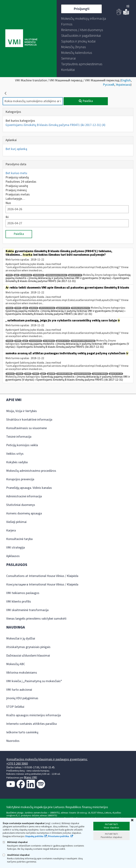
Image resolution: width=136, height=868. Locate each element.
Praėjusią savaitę (17, 186)
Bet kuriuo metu (16, 173)
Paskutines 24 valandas (21, 182)
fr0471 (9, 275)
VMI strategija (15, 548)
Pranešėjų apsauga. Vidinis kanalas (29, 488)
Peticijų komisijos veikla (22, 445)
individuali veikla (64, 374)
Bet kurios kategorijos (20, 121)
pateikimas (26, 275)
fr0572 (36, 374)
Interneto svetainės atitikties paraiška (31, 724)
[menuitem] (84, 19)
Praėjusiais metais (18, 194)
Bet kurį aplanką (16, 149)
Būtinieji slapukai (15, 842)
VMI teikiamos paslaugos (23, 593)
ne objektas (49, 341)
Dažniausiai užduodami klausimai (28, 656)
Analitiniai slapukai (16, 855)
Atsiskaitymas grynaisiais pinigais (28, 647)
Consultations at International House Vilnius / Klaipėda (42, 576)
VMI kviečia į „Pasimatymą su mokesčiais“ (34, 681)
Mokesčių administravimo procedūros (31, 471)
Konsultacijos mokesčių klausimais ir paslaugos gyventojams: (47, 759)
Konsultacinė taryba (19, 539)
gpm (17, 275)
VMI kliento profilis (19, 602)
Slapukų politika (34, 836)
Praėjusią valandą (17, 177)
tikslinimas (39, 275)
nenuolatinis (36, 341)
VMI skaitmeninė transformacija (27, 610)
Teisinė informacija (19, 437)
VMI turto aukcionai (19, 690)
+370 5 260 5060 (17, 764)
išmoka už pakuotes (80, 308)
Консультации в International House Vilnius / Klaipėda (42, 585)
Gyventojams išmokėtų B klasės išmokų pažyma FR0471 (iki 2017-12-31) (55, 125)
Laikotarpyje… (15, 199)
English (126, 80)
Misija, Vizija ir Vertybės (22, 411)
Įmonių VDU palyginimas (22, 698)
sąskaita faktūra (100, 374)
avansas (10, 374)
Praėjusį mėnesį (16, 190)
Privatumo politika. (59, 836)
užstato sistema (47, 308)
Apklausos (13, 556)
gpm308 (51, 374)
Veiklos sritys (15, 454)
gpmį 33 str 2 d (75, 275)
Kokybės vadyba (17, 462)
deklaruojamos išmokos (56, 275)
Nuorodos (13, 741)
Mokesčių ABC (16, 664)
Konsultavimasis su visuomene (26, 428)
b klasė (10, 308)
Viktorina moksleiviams (22, 673)
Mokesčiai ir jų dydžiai (21, 639)
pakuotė (34, 308)
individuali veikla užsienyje (83, 341)
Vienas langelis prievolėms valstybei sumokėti (36, 619)
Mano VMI (30, 777)
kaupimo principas (82, 374)
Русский (109, 85)
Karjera (11, 530)
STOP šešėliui (15, 707)
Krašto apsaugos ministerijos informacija (33, 715)
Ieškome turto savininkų (22, 732)
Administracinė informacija (24, 496)
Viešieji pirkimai (16, 522)
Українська (123, 85)
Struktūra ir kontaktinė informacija (29, 420)
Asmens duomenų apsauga (24, 513)
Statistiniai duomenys (21, 505)
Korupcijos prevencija (20, 479)
